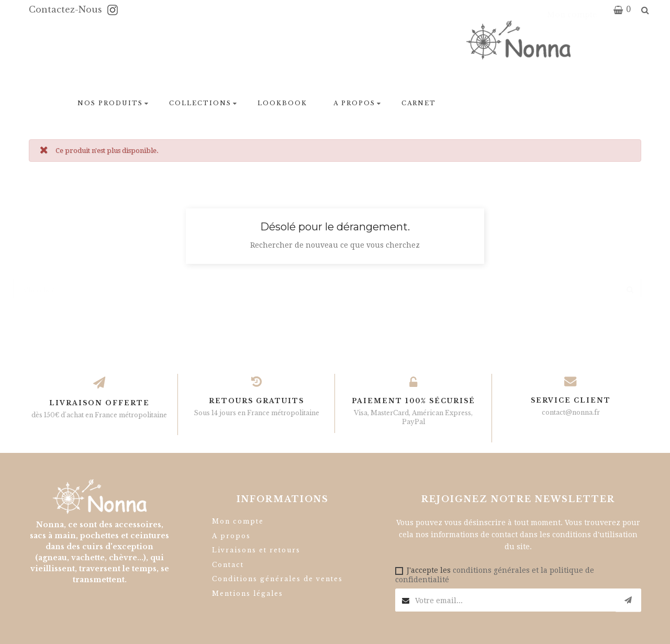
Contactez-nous (67, 9)
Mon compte (238, 521)
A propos (231, 536)
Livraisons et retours (256, 550)
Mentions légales (248, 593)
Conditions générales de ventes (277, 579)
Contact (228, 565)
